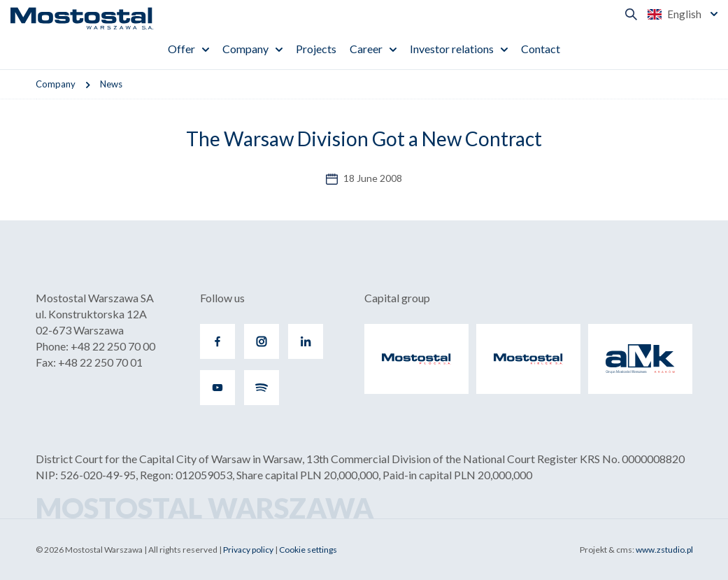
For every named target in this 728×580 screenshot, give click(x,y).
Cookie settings (308, 550)
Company (245, 49)
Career (366, 49)
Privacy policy (248, 550)
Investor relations (452, 49)
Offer (181, 49)
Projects (316, 49)
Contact (541, 49)
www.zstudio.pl (664, 550)
